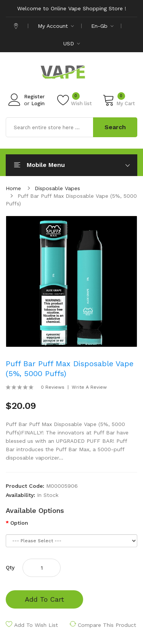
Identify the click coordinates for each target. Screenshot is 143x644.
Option (19, 523)
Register (34, 97)
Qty (10, 567)
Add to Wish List (36, 625)
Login (38, 103)
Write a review (89, 387)
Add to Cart (44, 599)
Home (13, 188)
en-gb (102, 26)
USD (72, 43)
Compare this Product (107, 625)
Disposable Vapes (57, 188)
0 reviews (53, 387)
